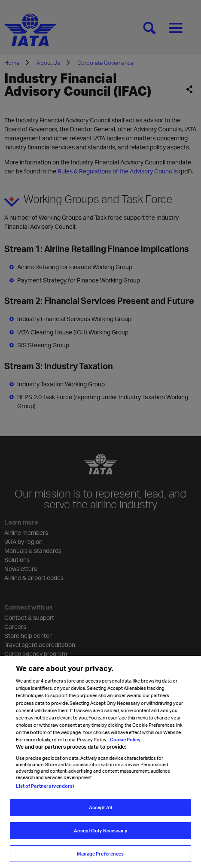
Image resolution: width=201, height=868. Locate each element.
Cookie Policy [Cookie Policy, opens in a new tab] (125, 744)
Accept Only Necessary (100, 835)
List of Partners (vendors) (45, 791)
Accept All (100, 812)
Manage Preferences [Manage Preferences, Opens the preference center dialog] (100, 858)
